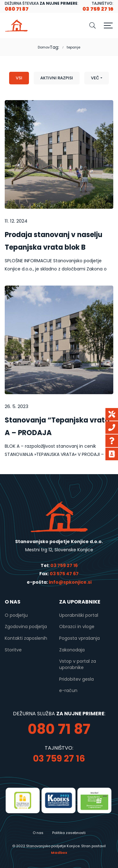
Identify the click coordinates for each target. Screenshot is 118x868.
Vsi (19, 78)
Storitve (13, 650)
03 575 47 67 (64, 574)
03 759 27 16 (64, 565)
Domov (44, 47)
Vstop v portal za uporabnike (78, 664)
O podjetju (16, 615)
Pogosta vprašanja (79, 638)
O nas (38, 833)
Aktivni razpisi (57, 78)
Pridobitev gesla (76, 679)
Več (95, 78)
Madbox (59, 853)
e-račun (68, 690)
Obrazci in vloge (77, 627)
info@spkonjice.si (70, 582)
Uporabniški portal (79, 615)
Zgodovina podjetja (26, 627)
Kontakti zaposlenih (26, 638)
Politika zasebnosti (69, 833)
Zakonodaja (72, 650)
